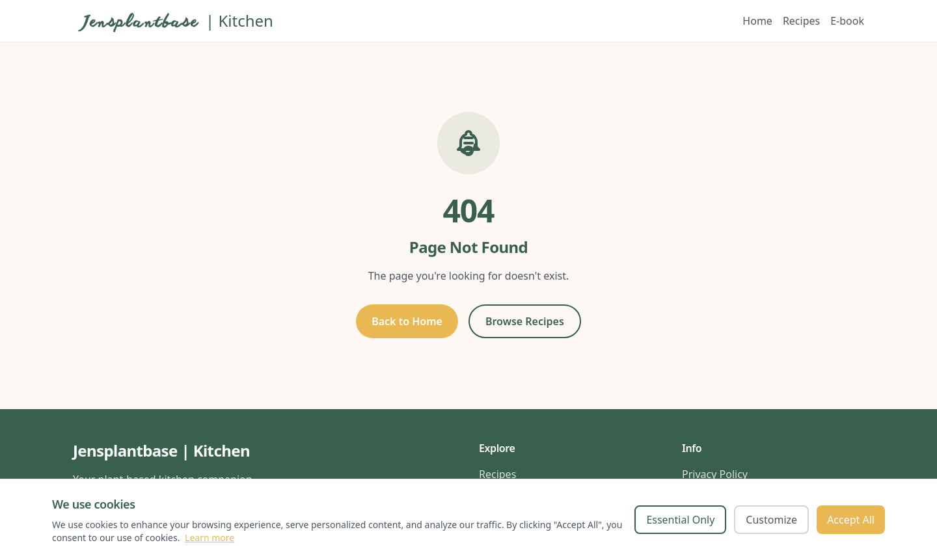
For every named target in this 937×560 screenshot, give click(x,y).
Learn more (210, 538)
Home (757, 21)
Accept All (851, 520)
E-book (847, 21)
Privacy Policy (715, 474)
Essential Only (680, 520)
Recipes (801, 21)
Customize (771, 520)
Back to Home (407, 321)
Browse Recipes (525, 321)
